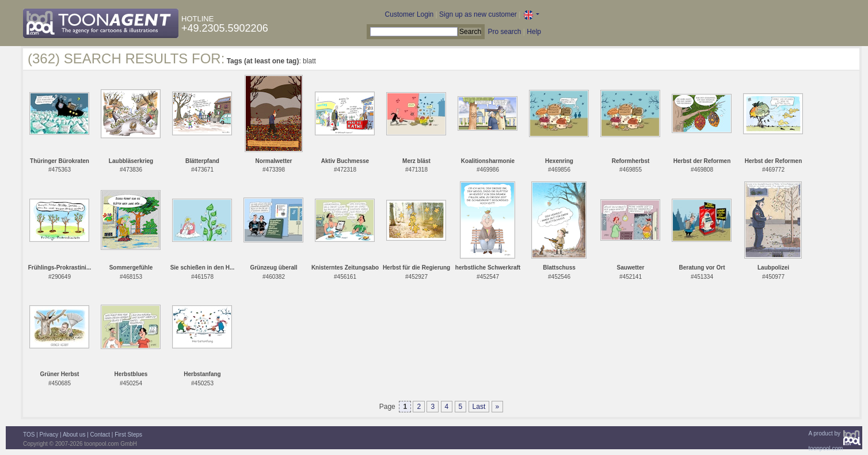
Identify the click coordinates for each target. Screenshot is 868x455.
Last (479, 407)
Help (534, 32)
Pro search (504, 32)
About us (74, 435)
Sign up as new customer (478, 14)
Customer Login (410, 14)
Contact (100, 435)
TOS (29, 435)
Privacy (49, 435)
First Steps (128, 435)
